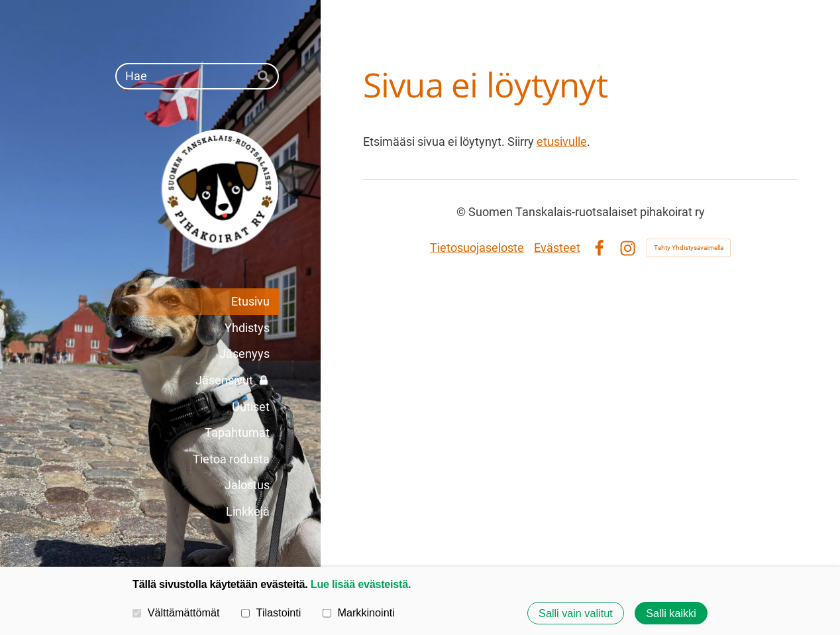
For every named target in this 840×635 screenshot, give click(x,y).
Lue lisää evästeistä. (361, 584)
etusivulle (562, 142)
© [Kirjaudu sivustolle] (462, 212)
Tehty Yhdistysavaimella (689, 248)
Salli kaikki (671, 613)
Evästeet (557, 248)
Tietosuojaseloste (477, 248)
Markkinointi (359, 612)
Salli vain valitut (576, 613)
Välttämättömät (176, 612)
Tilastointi (271, 612)
